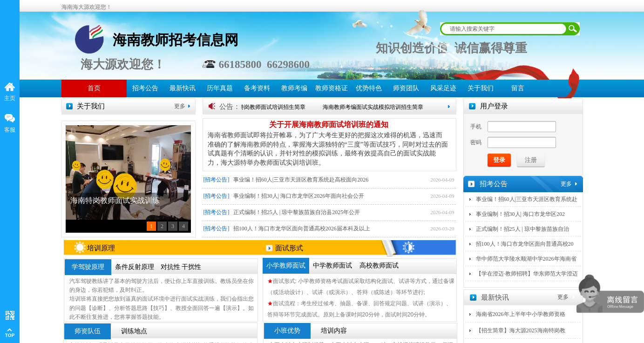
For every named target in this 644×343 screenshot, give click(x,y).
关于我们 (481, 88)
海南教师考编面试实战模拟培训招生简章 (376, 107)
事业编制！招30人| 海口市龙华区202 (520, 214)
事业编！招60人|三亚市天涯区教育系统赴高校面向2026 (301, 180)
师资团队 (406, 88)
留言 (518, 88)
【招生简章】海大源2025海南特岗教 (521, 330)
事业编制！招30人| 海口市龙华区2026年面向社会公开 (299, 196)
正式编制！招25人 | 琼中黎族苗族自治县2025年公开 (297, 212)
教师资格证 (332, 88)
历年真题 (220, 88)
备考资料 (257, 88)
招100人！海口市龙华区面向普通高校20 (525, 244)
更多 (180, 106)
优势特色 (369, 88)
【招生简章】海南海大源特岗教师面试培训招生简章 (244, 107)
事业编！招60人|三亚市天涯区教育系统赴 (527, 199)
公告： (230, 107)
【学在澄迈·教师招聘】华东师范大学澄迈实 (527, 280)
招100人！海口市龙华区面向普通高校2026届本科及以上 (302, 229)
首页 (94, 88)
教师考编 (294, 88)
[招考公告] (217, 180)
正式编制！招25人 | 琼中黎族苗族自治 (522, 229)
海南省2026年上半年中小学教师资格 (521, 314)
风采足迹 (443, 88)
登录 (499, 160)
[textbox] (504, 29)
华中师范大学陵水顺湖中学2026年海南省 (526, 259)
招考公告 (145, 88)
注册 (531, 160)
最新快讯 (183, 88)
